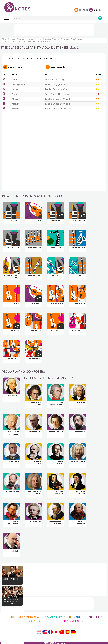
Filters (15, 67)
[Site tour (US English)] (45, 632)
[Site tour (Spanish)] (67, 632)
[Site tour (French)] (50, 632)
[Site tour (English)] (39, 632)
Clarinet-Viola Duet (26, 39)
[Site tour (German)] (73, 632)
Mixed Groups (9, 39)
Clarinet (6, 42)
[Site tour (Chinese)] (62, 632)
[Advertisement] (54, 30)
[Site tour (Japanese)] (56, 632)
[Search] (100, 18)
